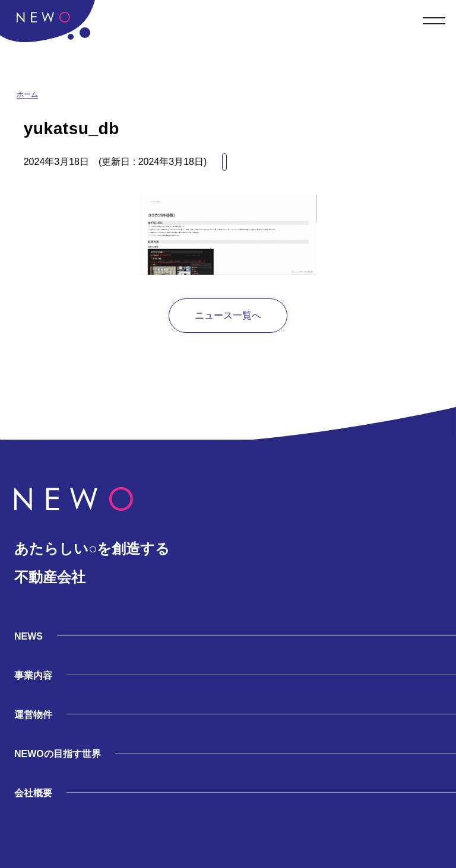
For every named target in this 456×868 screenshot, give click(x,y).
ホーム (27, 94)
